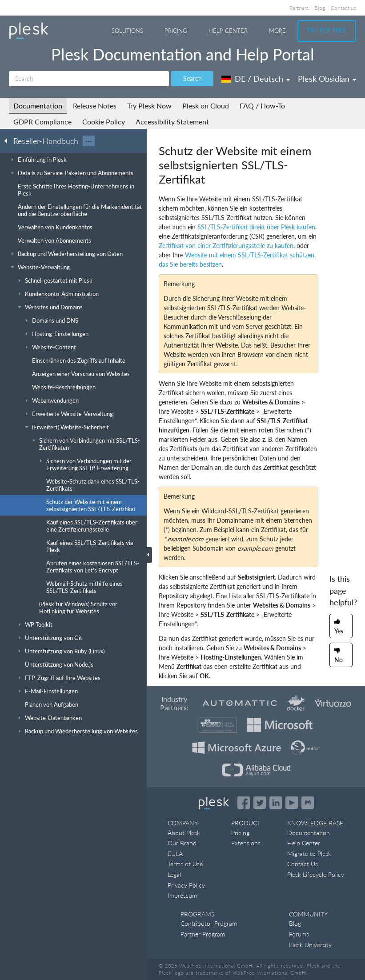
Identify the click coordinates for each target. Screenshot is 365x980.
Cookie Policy (104, 122)
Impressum (182, 895)
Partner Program (203, 934)
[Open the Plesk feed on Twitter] (260, 803)
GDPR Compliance (42, 122)
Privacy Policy (186, 885)
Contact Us (303, 864)
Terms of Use (185, 864)
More (277, 31)
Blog (320, 8)
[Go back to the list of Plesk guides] (8, 140)
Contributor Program (209, 923)
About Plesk (184, 833)
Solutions (127, 31)
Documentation (38, 106)
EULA (175, 854)
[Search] (89, 79)
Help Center (228, 31)
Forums (299, 934)
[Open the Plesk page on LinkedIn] (276, 803)
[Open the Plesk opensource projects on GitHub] (308, 803)
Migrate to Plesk (309, 854)
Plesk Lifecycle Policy (316, 874)
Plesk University (310, 945)
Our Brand (182, 843)
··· (89, 141)
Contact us (343, 8)
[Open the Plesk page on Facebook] (244, 803)
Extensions (246, 843)
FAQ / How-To (262, 106)
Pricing (176, 31)
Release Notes (95, 106)
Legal (174, 874)
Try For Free (327, 31)
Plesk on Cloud (206, 106)
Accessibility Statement (172, 122)
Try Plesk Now (149, 106)
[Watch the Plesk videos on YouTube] (292, 803)
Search (193, 78)
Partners (299, 8)
